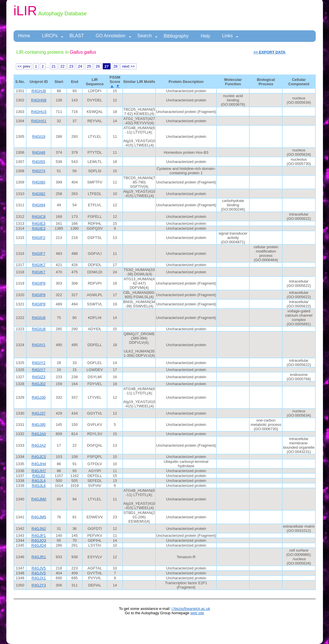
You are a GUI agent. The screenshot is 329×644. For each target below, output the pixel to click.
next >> (128, 66)
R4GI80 (39, 182)
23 (71, 66)
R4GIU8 (39, 329)
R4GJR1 (39, 557)
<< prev (24, 66)
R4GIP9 (39, 283)
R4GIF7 (39, 254)
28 (116, 66)
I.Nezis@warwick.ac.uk (191, 609)
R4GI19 (39, 137)
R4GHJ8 (39, 91)
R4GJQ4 (39, 545)
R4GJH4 (39, 464)
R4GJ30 (39, 397)
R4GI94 (39, 205)
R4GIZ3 (39, 377)
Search (147, 36)
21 (54, 66)
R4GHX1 (39, 121)
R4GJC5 (39, 457)
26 (98, 66)
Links (230, 36)
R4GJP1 (39, 536)
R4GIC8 (39, 217)
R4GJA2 (39, 445)
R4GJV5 (39, 568)
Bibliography (176, 36)
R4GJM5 (39, 517)
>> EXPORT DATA (269, 52)
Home (24, 36)
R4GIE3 (39, 223)
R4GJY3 (39, 585)
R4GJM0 (39, 499)
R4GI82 (39, 194)
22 (62, 66)
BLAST (77, 36)
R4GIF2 (39, 238)
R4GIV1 (39, 345)
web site (197, 613)
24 (80, 66)
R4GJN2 (39, 529)
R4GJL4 (39, 481)
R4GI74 (39, 171)
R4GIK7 (39, 265)
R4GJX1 (39, 578)
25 (89, 66)
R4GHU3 (39, 112)
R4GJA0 (39, 434)
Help (205, 36)
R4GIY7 (39, 370)
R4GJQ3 (39, 540)
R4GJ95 (39, 425)
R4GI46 (39, 152)
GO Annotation (114, 36)
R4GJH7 (39, 471)
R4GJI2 (39, 476)
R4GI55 (39, 162)
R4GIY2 (39, 363)
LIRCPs (53, 36)
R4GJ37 (39, 413)
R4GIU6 (39, 318)
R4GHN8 (39, 100)
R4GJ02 (39, 384)
